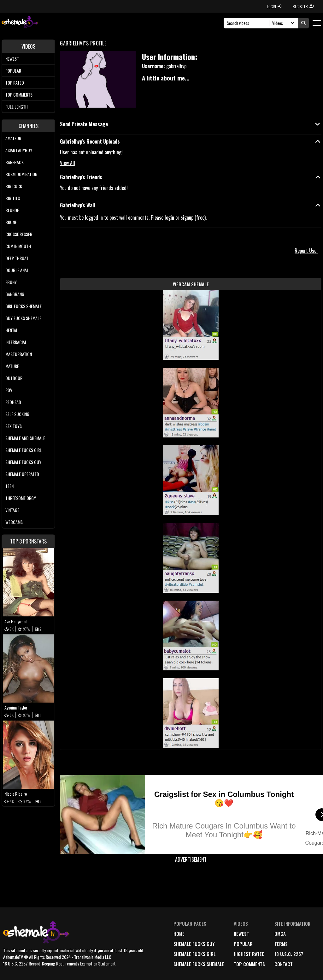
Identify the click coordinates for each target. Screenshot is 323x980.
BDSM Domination (21, 174)
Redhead (13, 402)
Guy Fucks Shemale (23, 318)
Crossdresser (19, 234)
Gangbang (15, 294)
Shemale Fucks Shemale (199, 964)
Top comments (19, 95)
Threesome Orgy (21, 498)
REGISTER (303, 6)
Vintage (12, 510)
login (169, 217)
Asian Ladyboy (19, 150)
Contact (284, 964)
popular (243, 944)
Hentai (11, 330)
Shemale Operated (22, 474)
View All (68, 163)
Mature (12, 366)
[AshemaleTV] (20, 23)
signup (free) (193, 217)
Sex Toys (14, 426)
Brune (11, 222)
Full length (17, 107)
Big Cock (14, 186)
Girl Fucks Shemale (23, 306)
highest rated (249, 954)
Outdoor (14, 378)
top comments (249, 964)
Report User (306, 251)
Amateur (13, 138)
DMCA (280, 934)
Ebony (11, 282)
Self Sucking (17, 414)
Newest (12, 59)
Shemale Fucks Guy (23, 462)
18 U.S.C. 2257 (289, 954)
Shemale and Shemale (25, 438)
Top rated (15, 83)
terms (281, 944)
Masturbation (19, 354)
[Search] (248, 23)
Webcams (14, 522)
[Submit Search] (303, 23)
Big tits (13, 198)
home (179, 934)
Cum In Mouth (18, 246)
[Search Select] (282, 23)
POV (9, 390)
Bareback (15, 162)
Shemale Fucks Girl (23, 450)
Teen (9, 486)
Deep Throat (17, 258)
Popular (13, 71)
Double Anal (17, 270)
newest (241, 934)
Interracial (16, 342)
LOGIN (274, 6)
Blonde (12, 210)
